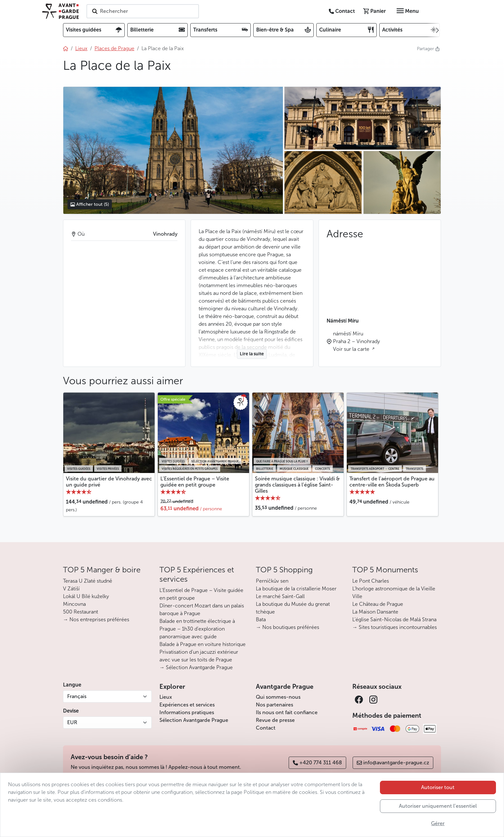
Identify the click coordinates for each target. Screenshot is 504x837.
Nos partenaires (274, 705)
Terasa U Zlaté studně (88, 581)
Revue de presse (275, 720)
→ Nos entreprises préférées (96, 619)
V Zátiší (71, 589)
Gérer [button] (438, 823)
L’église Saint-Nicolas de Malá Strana (394, 619)
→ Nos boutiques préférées (288, 627)
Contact (266, 728)
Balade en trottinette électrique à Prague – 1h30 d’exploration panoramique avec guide (197, 629)
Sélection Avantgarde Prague (194, 720)
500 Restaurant (81, 612)
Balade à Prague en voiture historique (203, 644)
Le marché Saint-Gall (280, 596)
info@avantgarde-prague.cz (393, 763)
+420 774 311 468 (317, 763)
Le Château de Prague (378, 604)
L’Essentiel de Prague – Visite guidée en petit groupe (195, 482)
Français (77, 696)
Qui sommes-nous (278, 697)
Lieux (166, 697)
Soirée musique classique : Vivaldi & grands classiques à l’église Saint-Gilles (297, 485)
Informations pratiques (187, 712)
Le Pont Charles (371, 581)
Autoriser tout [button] (438, 787)
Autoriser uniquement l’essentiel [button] (438, 806)
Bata (261, 619)
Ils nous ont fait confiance (287, 712)
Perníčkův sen (272, 581)
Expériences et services (187, 705)
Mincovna (74, 604)
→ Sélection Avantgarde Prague (196, 667)
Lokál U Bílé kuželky (86, 596)
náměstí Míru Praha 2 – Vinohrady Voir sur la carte (356, 341)
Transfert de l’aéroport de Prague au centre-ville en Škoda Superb (392, 482)
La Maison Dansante (375, 612)
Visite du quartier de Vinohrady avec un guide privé (109, 482)
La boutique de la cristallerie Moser (296, 589)
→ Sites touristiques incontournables (395, 627)
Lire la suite (252, 354)
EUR (72, 722)
